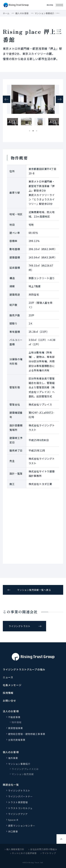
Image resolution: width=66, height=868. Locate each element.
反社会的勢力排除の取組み (43, 849)
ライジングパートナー (20, 796)
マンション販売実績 (23, 774)
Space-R (13, 820)
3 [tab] (37, 130)
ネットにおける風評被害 (23, 853)
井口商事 (13, 831)
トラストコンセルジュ (20, 808)
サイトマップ (48, 853)
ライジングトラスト (20, 626)
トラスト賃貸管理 (19, 802)
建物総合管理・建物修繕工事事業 (27, 734)
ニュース (8, 677)
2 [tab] (33, 130)
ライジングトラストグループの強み (24, 669)
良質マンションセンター (22, 826)
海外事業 (13, 758)
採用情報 (8, 693)
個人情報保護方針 (15, 849)
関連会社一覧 (11, 785)
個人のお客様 (22, 13)
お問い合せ (10, 701)
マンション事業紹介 (45, 13)
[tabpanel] (12, 122)
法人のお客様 (11, 711)
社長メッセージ (12, 685)
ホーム (6, 13)
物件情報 (17, 722)
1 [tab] (30, 130)
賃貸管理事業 (15, 728)
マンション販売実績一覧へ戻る (34, 590)
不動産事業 (14, 717)
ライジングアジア (18, 814)
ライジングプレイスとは (25, 769)
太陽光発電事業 (17, 740)
